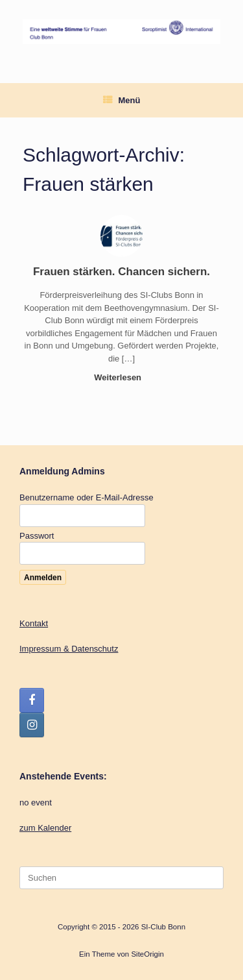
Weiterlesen (121, 377)
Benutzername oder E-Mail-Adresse (87, 497)
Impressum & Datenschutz (69, 649)
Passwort (37, 536)
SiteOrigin (147, 954)
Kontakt (34, 623)
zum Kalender (45, 828)
